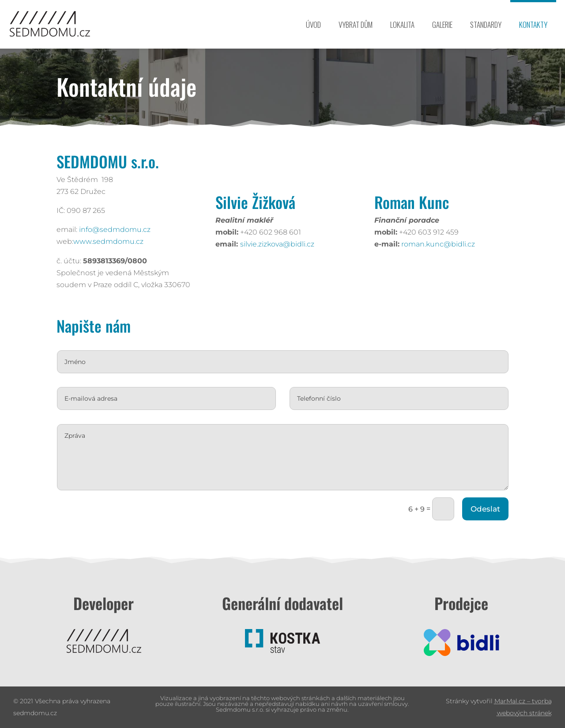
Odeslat (403, 479)
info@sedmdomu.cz (87, 229)
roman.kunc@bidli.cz (410, 244)
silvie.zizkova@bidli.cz (249, 244)
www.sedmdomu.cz (80, 241)
